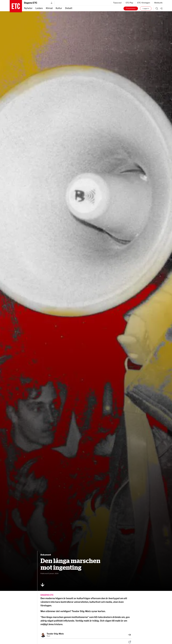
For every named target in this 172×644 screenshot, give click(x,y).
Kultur (59, 8)
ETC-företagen (144, 3)
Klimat (49, 8)
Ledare (39, 8)
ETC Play (129, 3)
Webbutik (158, 3)
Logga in (146, 8)
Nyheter (28, 8)
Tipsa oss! (117, 3)
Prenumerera (131, 8)
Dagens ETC (38, 3)
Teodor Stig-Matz (55, 634)
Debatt (69, 8)
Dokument (46, 555)
